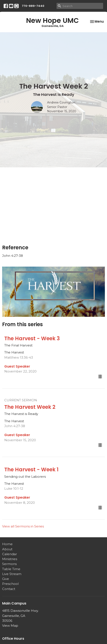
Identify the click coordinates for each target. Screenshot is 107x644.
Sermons (9, 564)
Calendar (10, 554)
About (7, 549)
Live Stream (12, 574)
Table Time (11, 569)
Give (6, 579)
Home (7, 544)
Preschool (10, 584)
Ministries (10, 559)
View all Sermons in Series (23, 526)
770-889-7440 (33, 6)
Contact (9, 589)
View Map (10, 626)
